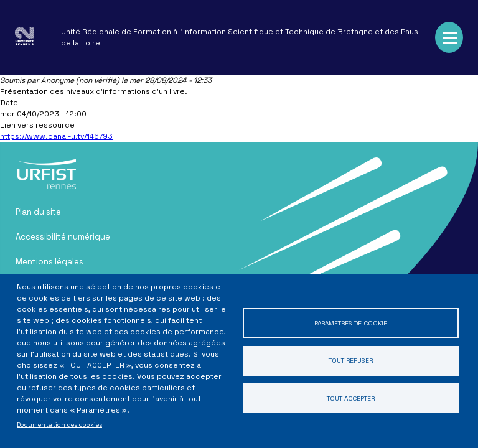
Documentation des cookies (59, 425)
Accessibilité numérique (63, 237)
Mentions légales (49, 262)
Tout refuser (351, 361)
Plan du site (38, 212)
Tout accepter (351, 399)
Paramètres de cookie (351, 323)
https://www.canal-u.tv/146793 (56, 136)
